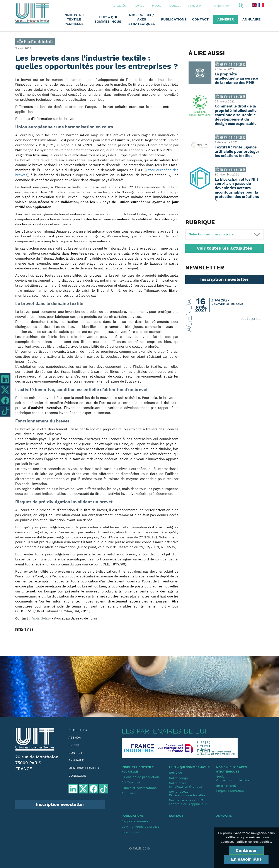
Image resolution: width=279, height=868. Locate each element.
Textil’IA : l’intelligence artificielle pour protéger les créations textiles (237, 151)
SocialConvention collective (233, 778)
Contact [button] (200, 19)
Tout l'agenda (250, 319)
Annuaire (195, 5)
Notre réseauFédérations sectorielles (187, 793)
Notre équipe (179, 778)
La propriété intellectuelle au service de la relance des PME (236, 78)
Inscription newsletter (225, 279)
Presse (157, 5)
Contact (175, 5)
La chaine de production (140, 777)
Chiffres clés (131, 782)
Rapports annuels (135, 821)
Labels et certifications (139, 788)
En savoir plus (246, 859)
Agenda (139, 5)
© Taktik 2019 (139, 848)
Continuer (246, 850)
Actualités (119, 5)
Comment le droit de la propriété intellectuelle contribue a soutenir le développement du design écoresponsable (236, 115)
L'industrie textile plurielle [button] (74, 19)
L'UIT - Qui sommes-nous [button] (108, 19)
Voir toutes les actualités (225, 248)
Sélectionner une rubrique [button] (211, 234)
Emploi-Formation (230, 791)
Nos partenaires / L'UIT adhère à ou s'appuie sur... (189, 802)
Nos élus (175, 773)
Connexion (77, 776)
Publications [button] (174, 19)
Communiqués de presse (140, 827)
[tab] (225, 234)
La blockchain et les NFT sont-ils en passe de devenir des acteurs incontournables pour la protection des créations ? (237, 190)
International (226, 786)
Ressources (130, 832)
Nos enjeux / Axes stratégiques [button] (142, 19)
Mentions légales (84, 768)
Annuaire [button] (251, 19)
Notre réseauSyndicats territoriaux (185, 785)
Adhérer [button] (226, 19)
